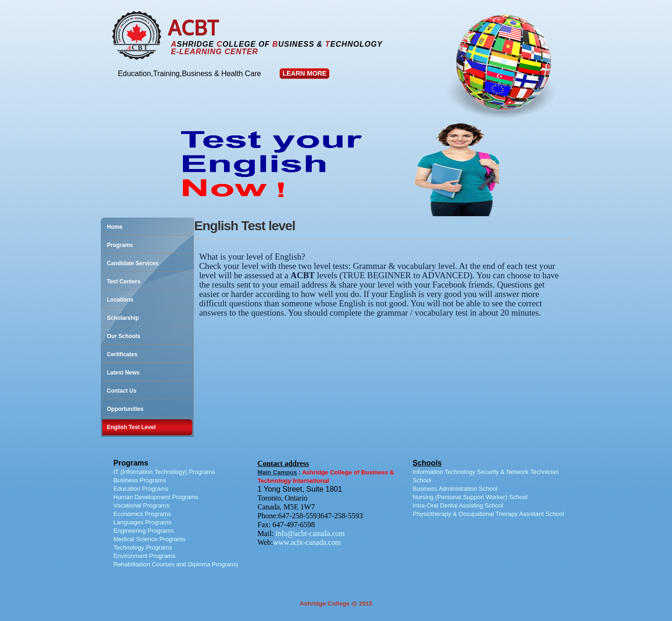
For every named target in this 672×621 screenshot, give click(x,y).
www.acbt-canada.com (307, 542)
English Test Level (131, 427)
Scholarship (123, 318)
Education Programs (141, 489)
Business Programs (140, 480)
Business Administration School (455, 489)
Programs (120, 245)
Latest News (123, 373)
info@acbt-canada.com (310, 533)
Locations (120, 300)
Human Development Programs (156, 497)
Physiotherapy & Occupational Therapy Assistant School (488, 514)
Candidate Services (133, 263)
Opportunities (125, 409)
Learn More (304, 73)
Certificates (122, 354)
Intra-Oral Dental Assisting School (458, 505)
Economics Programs (142, 514)
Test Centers (124, 282)
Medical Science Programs (150, 539)
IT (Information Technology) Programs (164, 472)
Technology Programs (143, 547)
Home (115, 227)
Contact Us (122, 391)
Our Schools (123, 336)
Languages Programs (142, 522)
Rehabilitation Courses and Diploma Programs (176, 564)
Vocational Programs (141, 505)
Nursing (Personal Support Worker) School (470, 497)
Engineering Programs (143, 531)
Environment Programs (144, 556)
